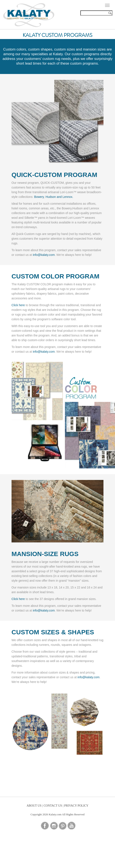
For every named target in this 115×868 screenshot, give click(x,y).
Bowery (39, 197)
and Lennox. (65, 197)
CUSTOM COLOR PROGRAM (55, 276)
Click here (18, 305)
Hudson (51, 197)
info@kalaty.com (44, 255)
